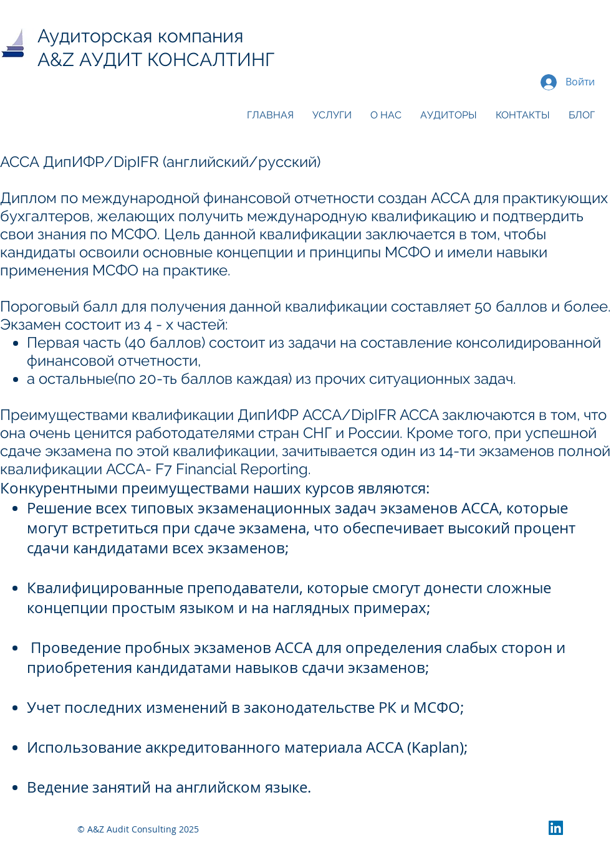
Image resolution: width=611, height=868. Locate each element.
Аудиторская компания (141, 36)
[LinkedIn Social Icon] (556, 828)
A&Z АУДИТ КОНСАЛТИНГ (161, 60)
